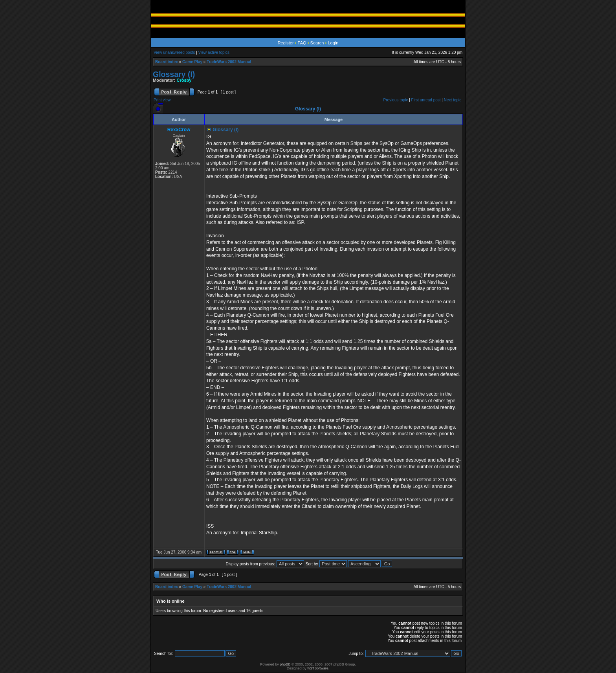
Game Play (192, 62)
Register (286, 43)
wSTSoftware (318, 668)
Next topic (453, 100)
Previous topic (396, 100)
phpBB (285, 664)
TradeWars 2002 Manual (229, 62)
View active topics (214, 52)
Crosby (184, 80)
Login (333, 43)
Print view (162, 100)
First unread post (426, 100)
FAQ (302, 43)
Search (317, 43)
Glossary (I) (174, 74)
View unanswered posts (174, 52)
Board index (167, 62)
